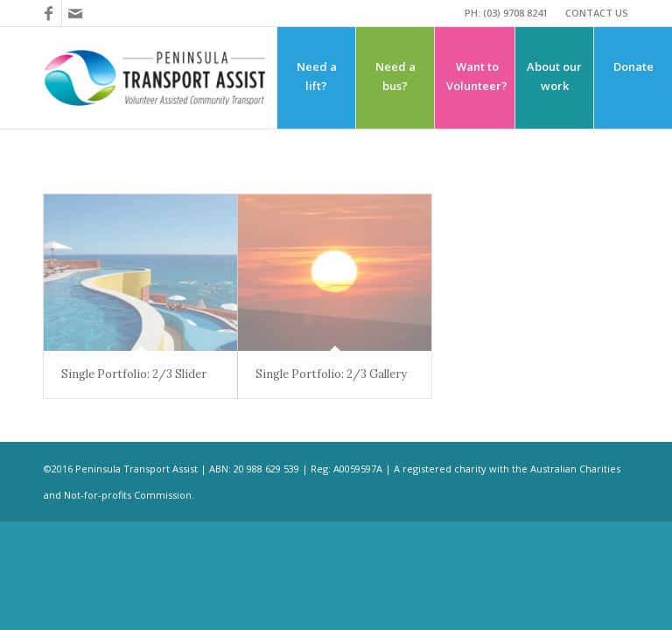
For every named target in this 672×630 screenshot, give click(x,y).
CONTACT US (597, 13)
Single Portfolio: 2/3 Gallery (331, 374)
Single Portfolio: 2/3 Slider (134, 374)
